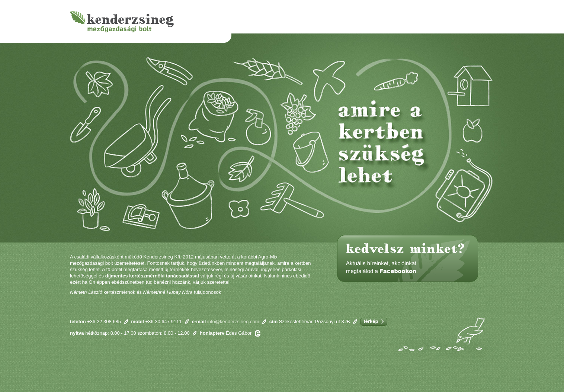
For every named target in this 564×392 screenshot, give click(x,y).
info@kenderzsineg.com (233, 322)
